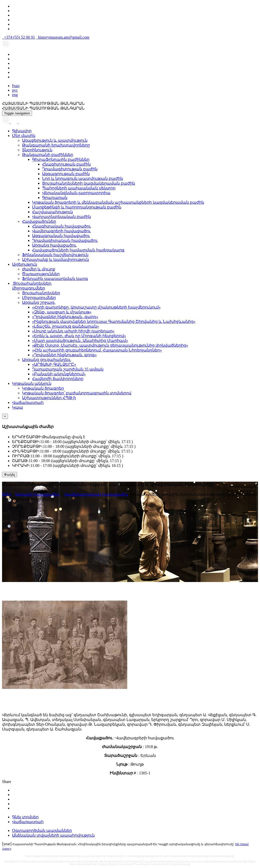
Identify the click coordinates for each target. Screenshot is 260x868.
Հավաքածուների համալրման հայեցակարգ (78, 250)
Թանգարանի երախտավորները (56, 145)
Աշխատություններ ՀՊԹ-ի (49, 398)
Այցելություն (25, 264)
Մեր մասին (24, 136)
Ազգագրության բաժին (66, 174)
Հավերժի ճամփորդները (58, 379)
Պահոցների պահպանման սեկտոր (79, 188)
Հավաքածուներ (39, 221)
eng (15, 95)
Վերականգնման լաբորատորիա (76, 193)
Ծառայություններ (41, 274)
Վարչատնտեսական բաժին (61, 217)
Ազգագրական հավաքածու (61, 236)
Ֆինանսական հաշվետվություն (55, 255)
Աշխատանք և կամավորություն (55, 260)
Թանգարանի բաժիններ (48, 155)
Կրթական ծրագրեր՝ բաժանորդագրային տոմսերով (77, 393)
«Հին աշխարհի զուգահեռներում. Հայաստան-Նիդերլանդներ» (97, 350)
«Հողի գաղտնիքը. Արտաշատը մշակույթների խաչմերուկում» (96, 307)
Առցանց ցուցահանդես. (47, 360)
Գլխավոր (22, 131)
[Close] (5, 416)
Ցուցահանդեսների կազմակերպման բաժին (89, 183)
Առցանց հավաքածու (54, 245)
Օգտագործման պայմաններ (42, 830)
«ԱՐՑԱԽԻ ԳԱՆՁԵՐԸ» (54, 364)
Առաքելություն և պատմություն (55, 140)
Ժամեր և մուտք (39, 269)
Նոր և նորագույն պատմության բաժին (83, 178)
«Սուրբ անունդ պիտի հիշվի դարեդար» (73, 331)
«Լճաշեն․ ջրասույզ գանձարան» (66, 326)
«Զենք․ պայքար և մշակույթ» (62, 312)
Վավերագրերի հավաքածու (61, 231)
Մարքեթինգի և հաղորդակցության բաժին (77, 207)
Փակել (10, 475)
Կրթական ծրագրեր (43, 388)
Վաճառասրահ (28, 403)
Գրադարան (55, 198)
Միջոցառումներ (39, 298)
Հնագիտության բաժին (66, 164)
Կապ (18, 407)
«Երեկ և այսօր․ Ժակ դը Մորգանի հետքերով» (79, 336)
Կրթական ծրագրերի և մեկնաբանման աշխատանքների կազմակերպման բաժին (118, 202)
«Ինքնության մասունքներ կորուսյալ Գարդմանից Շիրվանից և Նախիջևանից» (114, 321)
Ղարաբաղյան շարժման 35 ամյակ (68, 369)
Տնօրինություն (37, 150)
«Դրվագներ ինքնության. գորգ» (64, 355)
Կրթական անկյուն (32, 383)
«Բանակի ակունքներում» (59, 374)
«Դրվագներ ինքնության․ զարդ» (65, 317)
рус (15, 90)
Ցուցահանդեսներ (41, 293)
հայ (16, 86)
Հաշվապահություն (52, 212)
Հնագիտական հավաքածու (61, 226)
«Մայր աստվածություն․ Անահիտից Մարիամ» (80, 341)
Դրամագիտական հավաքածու (65, 240)
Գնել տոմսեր (25, 817)
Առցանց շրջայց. (39, 302)
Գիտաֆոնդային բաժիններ (61, 159)
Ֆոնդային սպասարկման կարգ (55, 279)
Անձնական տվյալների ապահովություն (53, 835)
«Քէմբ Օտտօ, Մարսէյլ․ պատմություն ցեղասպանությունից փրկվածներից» (110, 345)
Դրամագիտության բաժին (70, 169)
